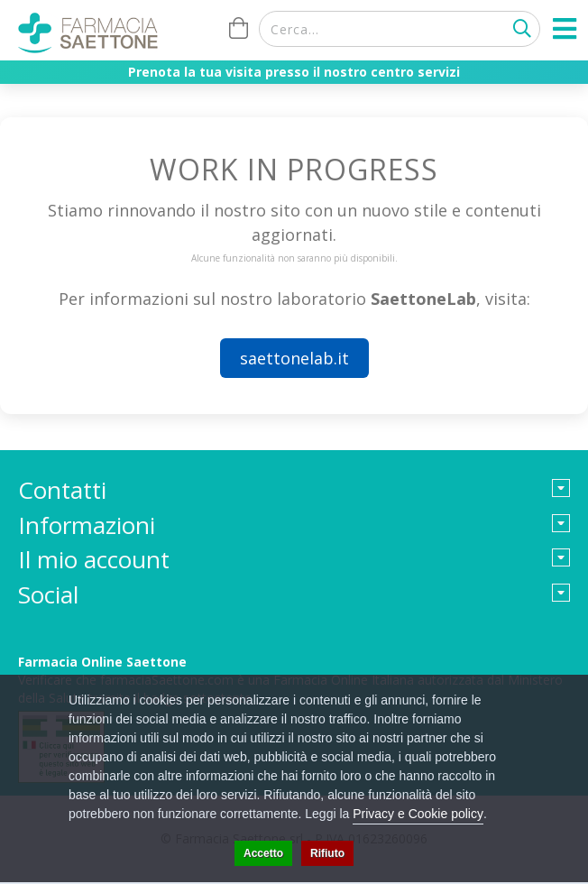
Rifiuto (327, 853)
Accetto (263, 853)
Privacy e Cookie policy (418, 814)
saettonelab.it (294, 358)
